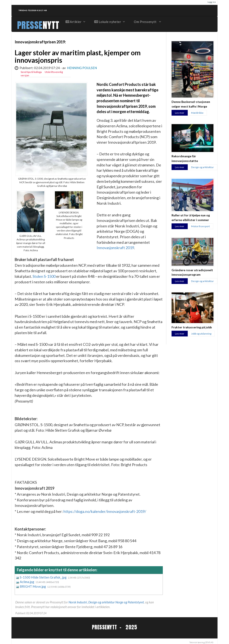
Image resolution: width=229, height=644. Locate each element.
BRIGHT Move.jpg (33, 586)
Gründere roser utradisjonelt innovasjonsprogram (192, 272)
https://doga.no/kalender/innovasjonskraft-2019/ (105, 511)
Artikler (75, 22)
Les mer (180, 113)
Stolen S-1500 (44, 276)
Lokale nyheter (109, 22)
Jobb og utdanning (201, 334)
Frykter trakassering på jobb (192, 327)
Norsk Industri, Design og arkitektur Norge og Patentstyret (106, 602)
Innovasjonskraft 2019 (115, 248)
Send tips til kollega (31, 72)
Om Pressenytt (147, 22)
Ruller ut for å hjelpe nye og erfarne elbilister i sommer (191, 217)
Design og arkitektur (203, 167)
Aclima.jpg (27, 582)
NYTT (51, 25)
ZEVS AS (209, 642)
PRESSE (30, 25)
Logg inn (212, 2)
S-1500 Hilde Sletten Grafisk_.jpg (44, 577)
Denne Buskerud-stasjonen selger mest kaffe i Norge (191, 104)
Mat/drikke (197, 113)
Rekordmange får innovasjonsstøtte (185, 158)
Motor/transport (200, 226)
